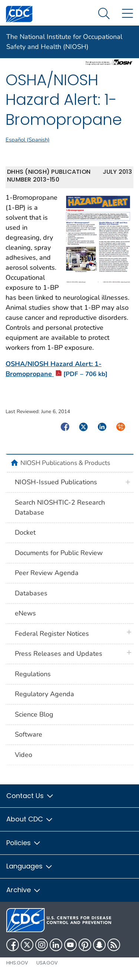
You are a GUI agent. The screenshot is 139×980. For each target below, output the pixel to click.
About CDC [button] (30, 819)
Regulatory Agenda (44, 694)
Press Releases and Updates (59, 654)
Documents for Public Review (59, 553)
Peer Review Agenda (47, 573)
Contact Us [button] (30, 796)
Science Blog (34, 714)
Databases (31, 593)
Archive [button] (24, 890)
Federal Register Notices (52, 634)
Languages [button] (30, 866)
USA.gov (47, 963)
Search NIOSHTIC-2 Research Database (60, 507)
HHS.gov (17, 963)
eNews (25, 613)
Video (24, 755)
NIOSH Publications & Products (65, 463)
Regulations (33, 674)
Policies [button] (24, 843)
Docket (25, 532)
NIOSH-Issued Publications (56, 482)
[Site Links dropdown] (127, 14)
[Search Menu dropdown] (104, 14)
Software (29, 734)
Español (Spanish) (28, 140)
